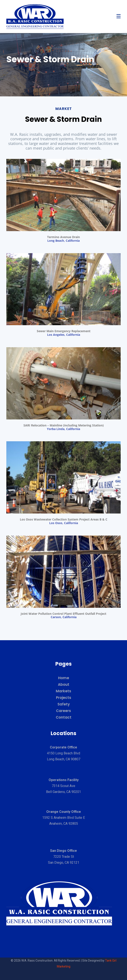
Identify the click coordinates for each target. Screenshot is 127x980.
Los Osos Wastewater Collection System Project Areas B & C (64, 519)
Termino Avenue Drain (63, 237)
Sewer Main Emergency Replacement (64, 331)
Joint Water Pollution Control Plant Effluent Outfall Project (63, 614)
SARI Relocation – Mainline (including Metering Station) (64, 425)
